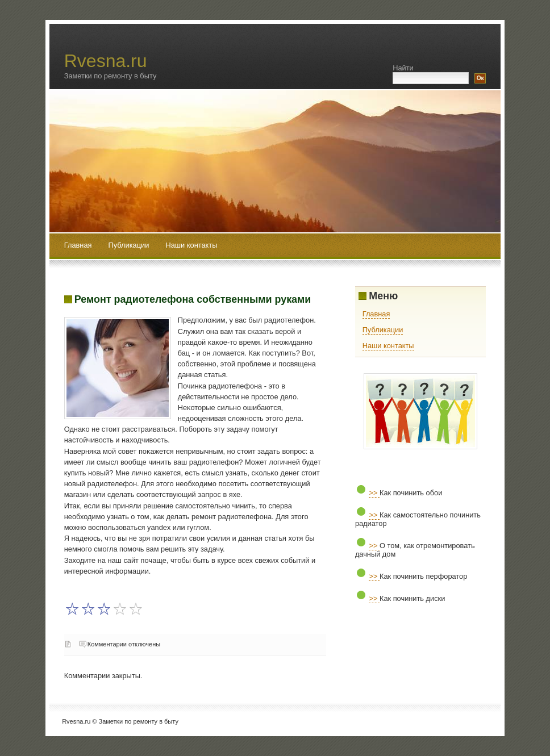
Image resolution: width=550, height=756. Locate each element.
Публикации (130, 245)
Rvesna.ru (106, 61)
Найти (403, 68)
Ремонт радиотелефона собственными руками (193, 299)
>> (374, 493)
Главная (78, 245)
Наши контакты (191, 245)
